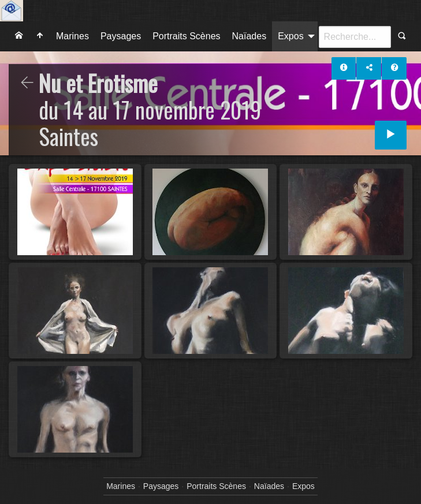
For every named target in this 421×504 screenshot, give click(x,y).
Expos (290, 36)
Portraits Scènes (186, 36)
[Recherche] (355, 37)
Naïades (249, 36)
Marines (72, 36)
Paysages (121, 36)
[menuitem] (19, 36)
